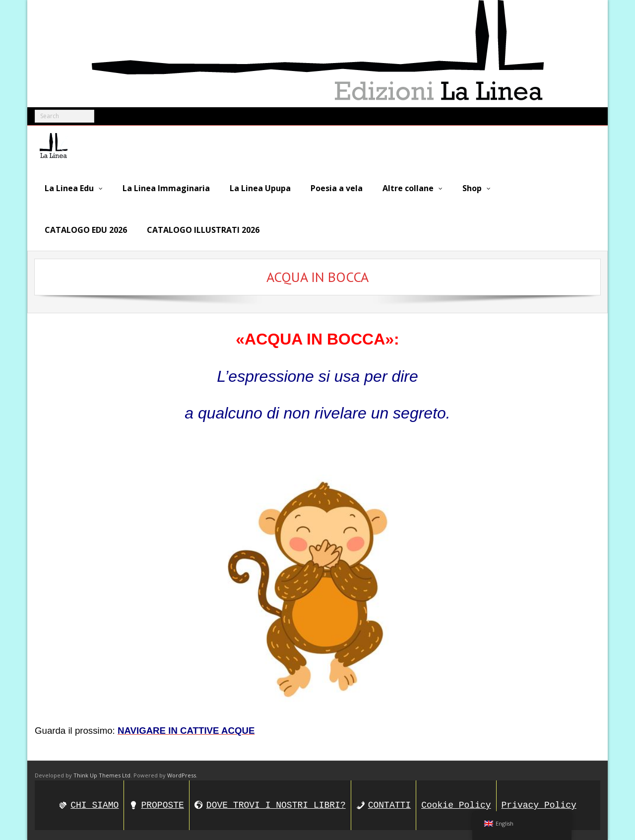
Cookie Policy (456, 805)
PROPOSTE (162, 805)
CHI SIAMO (95, 805)
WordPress (182, 775)
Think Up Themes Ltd (102, 775)
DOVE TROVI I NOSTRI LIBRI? (276, 805)
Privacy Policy (539, 805)
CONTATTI (389, 805)
